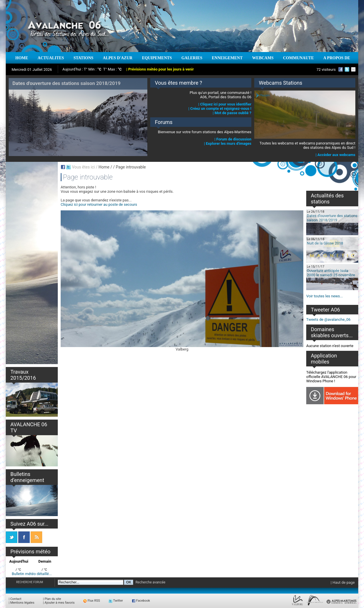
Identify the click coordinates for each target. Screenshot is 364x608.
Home (104, 167)
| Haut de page (343, 582)
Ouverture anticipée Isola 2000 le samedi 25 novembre (331, 273)
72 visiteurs (326, 69)
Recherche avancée (151, 582)
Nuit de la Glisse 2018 (325, 243)
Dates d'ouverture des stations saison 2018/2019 (332, 218)
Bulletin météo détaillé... (32, 574)
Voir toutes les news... (325, 296)
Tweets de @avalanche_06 (328, 319)
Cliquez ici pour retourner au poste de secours (99, 204)
